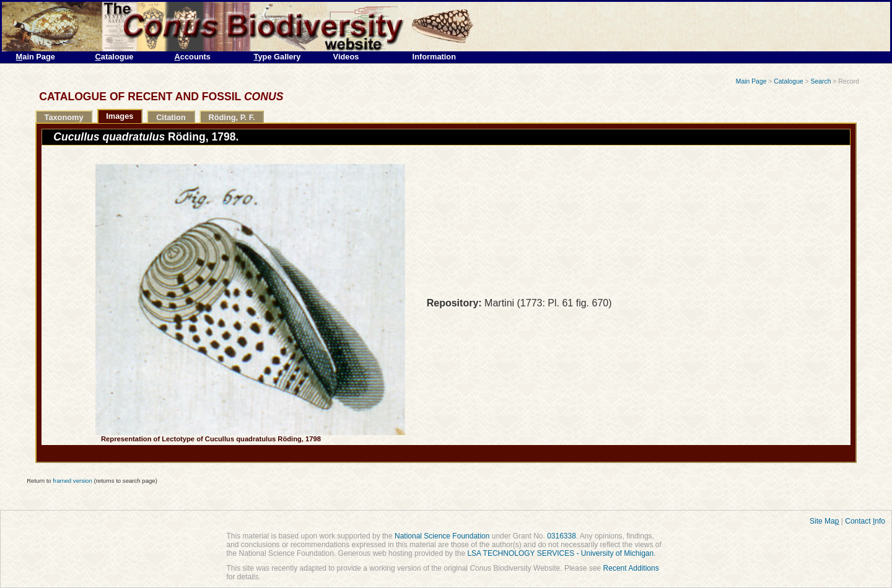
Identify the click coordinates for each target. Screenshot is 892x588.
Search (821, 81)
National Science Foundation (442, 536)
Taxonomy (64, 117)
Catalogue (788, 81)
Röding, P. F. (231, 117)
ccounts (193, 57)
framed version (72, 481)
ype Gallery (278, 57)
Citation (171, 117)
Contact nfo (865, 521)
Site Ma (824, 521)
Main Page (751, 81)
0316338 (562, 536)
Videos (346, 57)
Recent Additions (631, 568)
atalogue (115, 57)
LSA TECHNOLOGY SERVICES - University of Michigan (560, 553)
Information (434, 57)
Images (120, 116)
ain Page (36, 57)
